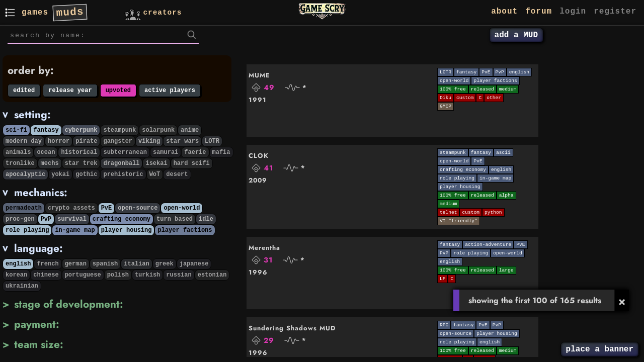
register (615, 12)
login (573, 12)
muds (70, 12)
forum (539, 12)
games (35, 13)
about (504, 12)
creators (152, 12)
